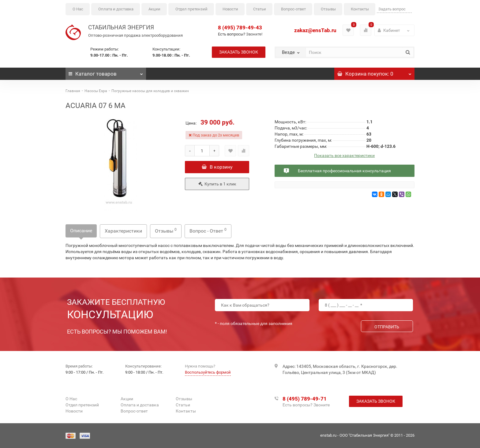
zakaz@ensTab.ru (315, 30)
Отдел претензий (191, 9)
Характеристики (123, 231)
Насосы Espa (96, 91)
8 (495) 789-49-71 (305, 399)
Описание (81, 231)
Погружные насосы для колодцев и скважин (150, 91)
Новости (230, 9)
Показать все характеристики (344, 156)
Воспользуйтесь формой (208, 372)
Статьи (260, 9)
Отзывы (328, 9)
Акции (154, 9)
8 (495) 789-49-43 (240, 28)
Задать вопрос (392, 9)
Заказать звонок (239, 52)
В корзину (217, 167)
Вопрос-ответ (293, 9)
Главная (73, 91)
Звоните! (254, 34)
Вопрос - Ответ (208, 231)
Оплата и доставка (116, 9)
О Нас (78, 9)
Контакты (360, 9)
